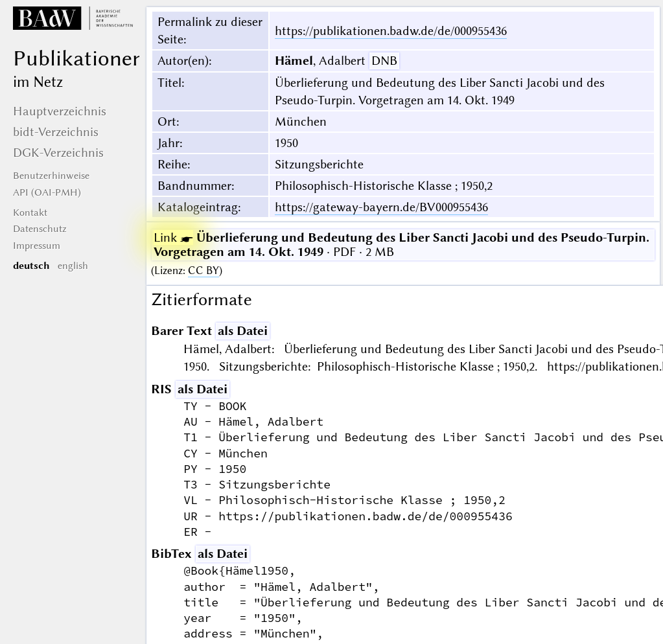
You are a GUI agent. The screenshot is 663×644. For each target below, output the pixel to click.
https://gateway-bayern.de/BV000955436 (381, 207)
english (73, 266)
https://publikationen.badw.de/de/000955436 (391, 31)
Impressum (37, 246)
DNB (384, 61)
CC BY (204, 270)
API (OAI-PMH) (47, 192)
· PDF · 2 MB (401, 245)
